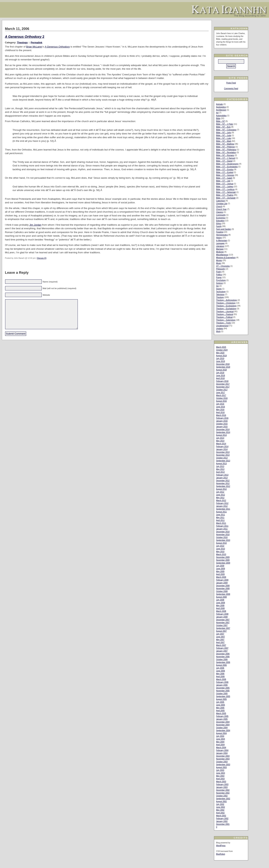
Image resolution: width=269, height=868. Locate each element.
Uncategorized (222, 326)
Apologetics (221, 107)
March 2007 (221, 645)
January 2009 (222, 583)
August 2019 (221, 356)
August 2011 (221, 512)
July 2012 (220, 492)
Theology (22, 43)
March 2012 (221, 500)
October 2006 (222, 659)
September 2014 (223, 432)
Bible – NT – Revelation (226, 152)
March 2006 (221, 679)
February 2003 (222, 784)
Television (220, 294)
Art (217, 113)
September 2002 (223, 799)
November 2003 (223, 759)
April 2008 (220, 608)
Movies (219, 260)
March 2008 (221, 611)
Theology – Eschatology (226, 309)
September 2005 (223, 696)
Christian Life (222, 204)
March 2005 (221, 713)
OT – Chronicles (223, 266)
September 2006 (223, 662)
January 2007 (222, 651)
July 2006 (220, 668)
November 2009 (223, 560)
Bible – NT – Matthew (225, 144)
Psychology (221, 280)
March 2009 (221, 577)
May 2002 (220, 810)
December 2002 (223, 790)
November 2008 (223, 588)
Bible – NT (221, 121)
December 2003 (223, 756)
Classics (220, 212)
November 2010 (223, 535)
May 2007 (220, 640)
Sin (217, 286)
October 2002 (222, 796)
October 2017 (222, 390)
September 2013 (223, 461)
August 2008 (221, 597)
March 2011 (221, 523)
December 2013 (223, 452)
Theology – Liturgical (225, 312)
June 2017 (221, 393)
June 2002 (221, 807)
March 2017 (221, 395)
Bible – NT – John (224, 133)
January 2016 (222, 421)
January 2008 (222, 617)
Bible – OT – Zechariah (226, 198)
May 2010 (220, 552)
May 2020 (220, 353)
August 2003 (221, 767)
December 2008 (223, 586)
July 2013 (220, 466)
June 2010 (221, 549)
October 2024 (222, 350)
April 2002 (220, 813)
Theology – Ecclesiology (226, 306)
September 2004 (223, 730)
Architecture (221, 110)
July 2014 (220, 438)
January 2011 (222, 529)
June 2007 (221, 637)
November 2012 (223, 483)
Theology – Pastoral (225, 314)
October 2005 (222, 694)
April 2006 (220, 677)
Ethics (219, 223)
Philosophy (221, 269)
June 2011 (221, 515)
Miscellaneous (222, 255)
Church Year (221, 209)
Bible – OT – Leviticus (225, 189)
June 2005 (221, 705)
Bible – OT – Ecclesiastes (227, 167)
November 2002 (223, 793)
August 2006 (221, 665)
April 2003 (220, 779)
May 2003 (220, 776)
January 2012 (222, 506)
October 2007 (222, 625)
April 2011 (220, 520)
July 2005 (220, 702)
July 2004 (220, 736)
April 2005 (220, 711)
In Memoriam (222, 241)
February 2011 (222, 526)
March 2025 (221, 347)
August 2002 (221, 801)
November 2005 (223, 691)
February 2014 (222, 446)
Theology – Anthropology (227, 300)
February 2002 (222, 818)
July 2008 (220, 600)
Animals (219, 104)
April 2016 (220, 412)
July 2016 (220, 404)
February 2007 (222, 648)
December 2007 (223, 620)
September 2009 (223, 563)
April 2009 (220, 574)
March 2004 (221, 748)
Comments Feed (231, 89)
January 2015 (222, 427)
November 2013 (223, 455)
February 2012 (222, 503)
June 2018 (221, 376)
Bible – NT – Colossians (226, 130)
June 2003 (221, 773)
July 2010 (220, 546)
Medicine (220, 252)
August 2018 (221, 370)
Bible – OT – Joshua (225, 184)
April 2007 (220, 642)
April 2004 (220, 745)
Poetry (219, 272)
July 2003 (220, 770)
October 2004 (222, 728)
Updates (220, 329)
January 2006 (222, 685)
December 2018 (223, 364)
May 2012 (220, 498)
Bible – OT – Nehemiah (226, 192)
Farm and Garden (224, 229)
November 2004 (223, 725)
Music (219, 263)
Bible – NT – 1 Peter (225, 124)
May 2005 (220, 708)
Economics (221, 218)
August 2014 (221, 435)
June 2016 (221, 407)
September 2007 (223, 628)
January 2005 (222, 719)
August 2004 (221, 733)
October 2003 (222, 762)
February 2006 (222, 682)
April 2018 (220, 378)
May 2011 (220, 517)
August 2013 (221, 464)
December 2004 (223, 722)
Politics (219, 275)
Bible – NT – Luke (224, 138)
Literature (220, 246)
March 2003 (221, 782)
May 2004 (220, 742)
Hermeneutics (222, 235)
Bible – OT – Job (223, 181)
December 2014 (223, 429)
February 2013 (222, 475)
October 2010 (222, 537)
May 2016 (220, 410)
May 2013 (220, 469)
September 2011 (223, 509)
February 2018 (222, 381)
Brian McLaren (34, 47)
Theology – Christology (226, 303)
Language (220, 243)
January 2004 (222, 753)
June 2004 (221, 739)
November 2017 (223, 387)
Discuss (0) (42, 258)
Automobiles (221, 116)
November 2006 (223, 657)
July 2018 (220, 373)
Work (218, 331)
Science (219, 283)
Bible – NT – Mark (224, 141)
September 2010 (223, 540)
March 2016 (221, 415)
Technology (221, 292)
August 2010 (221, 543)
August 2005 (221, 699)
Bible (218, 118)
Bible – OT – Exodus (225, 170)
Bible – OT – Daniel (224, 161)
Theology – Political (224, 317)
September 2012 (223, 486)
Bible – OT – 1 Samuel (226, 158)
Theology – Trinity (224, 323)
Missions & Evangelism (226, 258)
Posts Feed (231, 83)
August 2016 (221, 401)
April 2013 (220, 472)
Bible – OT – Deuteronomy (227, 164)
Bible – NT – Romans (225, 155)
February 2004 (222, 750)
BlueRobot (221, 854)
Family (219, 226)
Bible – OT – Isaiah (224, 178)
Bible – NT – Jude (224, 135)
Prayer (219, 277)
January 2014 (222, 449)
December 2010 (223, 532)
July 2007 (220, 634)
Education (220, 221)
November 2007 (223, 623)
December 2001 (223, 824)
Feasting (220, 232)
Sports (219, 289)
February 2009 (222, 580)
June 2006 (221, 671)
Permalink (37, 43)
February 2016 (222, 418)
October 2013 (222, 458)
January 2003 (222, 787)
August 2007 (221, 631)
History (219, 238)
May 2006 (220, 674)
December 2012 (223, 481)
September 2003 (223, 765)
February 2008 (222, 614)
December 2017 (223, 384)
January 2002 (222, 821)
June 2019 (221, 361)
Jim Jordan (35, 225)
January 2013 (222, 478)
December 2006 (223, 654)
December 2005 (223, 688)
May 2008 (220, 606)
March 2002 (221, 816)
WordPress (221, 846)
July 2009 (220, 566)
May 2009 (220, 571)
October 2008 (222, 591)
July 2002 (220, 804)
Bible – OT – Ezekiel (225, 172)
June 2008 (221, 603)
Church (219, 206)
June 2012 (221, 495)
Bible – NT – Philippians (226, 150)
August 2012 (221, 489)
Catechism (221, 201)
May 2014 (220, 441)
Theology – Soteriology (226, 320)
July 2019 (220, 358)
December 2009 (223, 557)
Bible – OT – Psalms (225, 195)
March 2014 (221, 444)
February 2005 (222, 716)
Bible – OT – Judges (225, 187)
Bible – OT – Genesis (225, 175)
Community (221, 215)
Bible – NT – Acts (223, 127)
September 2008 (223, 594)
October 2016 (222, 398)
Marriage (220, 249)
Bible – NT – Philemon (225, 147)
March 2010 (221, 554)
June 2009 (221, 569)
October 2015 (222, 424)
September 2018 (223, 367)
